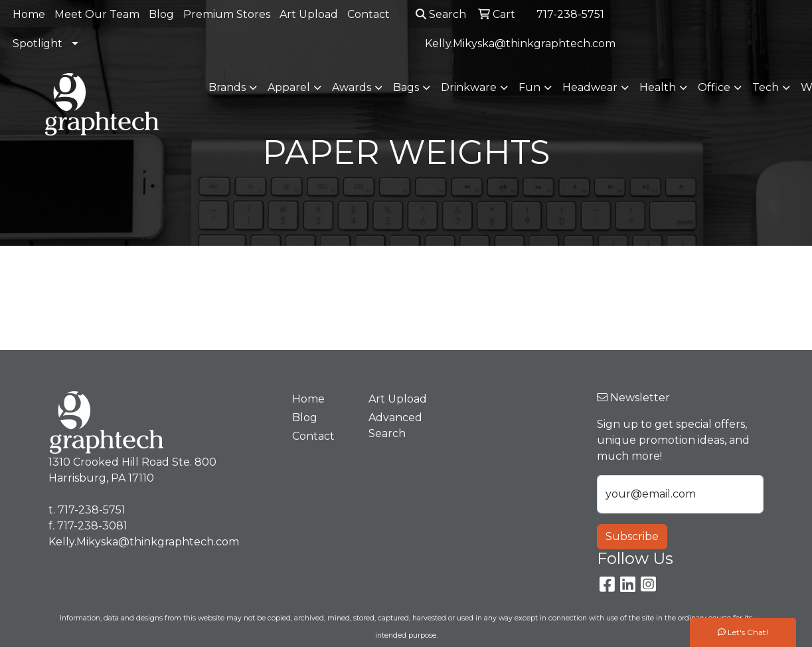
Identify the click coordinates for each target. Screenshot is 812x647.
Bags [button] (406, 87)
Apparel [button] (289, 87)
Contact (368, 14)
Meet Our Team (97, 14)
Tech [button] (766, 87)
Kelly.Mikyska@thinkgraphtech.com (520, 44)
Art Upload (309, 14)
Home (29, 14)
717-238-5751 (570, 14)
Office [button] (714, 87)
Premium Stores (227, 14)
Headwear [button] (590, 87)
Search (441, 14)
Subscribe (632, 536)
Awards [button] (352, 87)
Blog (161, 14)
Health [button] (658, 87)
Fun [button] (529, 87)
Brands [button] (227, 87)
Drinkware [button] (469, 87)
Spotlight (38, 44)
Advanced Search (395, 425)
